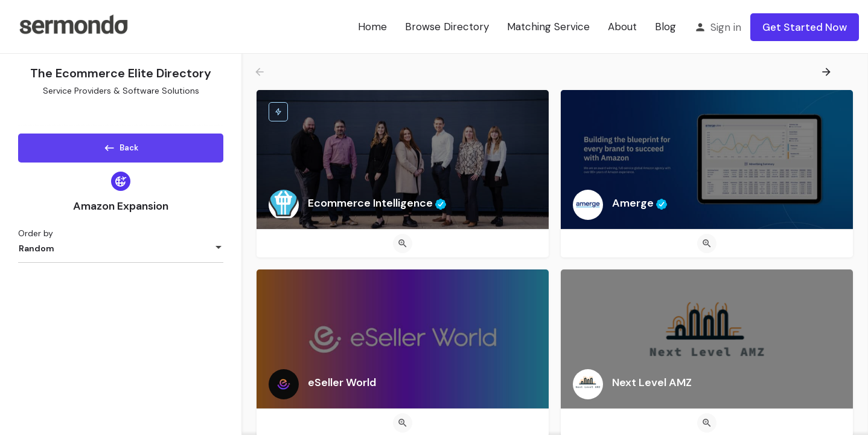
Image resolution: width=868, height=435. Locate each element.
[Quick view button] (403, 243)
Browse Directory (447, 27)
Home (372, 27)
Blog (665, 27)
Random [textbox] (37, 253)
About (622, 27)
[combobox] (121, 253)
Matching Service (548, 27)
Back (121, 146)
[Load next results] (828, 72)
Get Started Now (805, 27)
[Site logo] (73, 26)
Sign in (726, 27)
